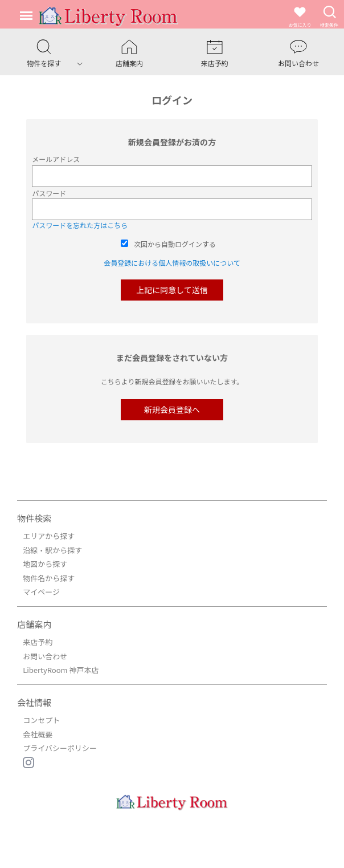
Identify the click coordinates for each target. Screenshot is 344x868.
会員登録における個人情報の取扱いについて (172, 263)
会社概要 (38, 734)
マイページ (41, 592)
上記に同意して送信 (172, 290)
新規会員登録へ (172, 409)
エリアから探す (49, 536)
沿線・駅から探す (52, 550)
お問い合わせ (45, 656)
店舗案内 (34, 624)
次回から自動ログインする (175, 244)
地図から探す (45, 564)
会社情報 (34, 702)
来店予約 (38, 642)
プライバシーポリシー (60, 748)
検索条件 (329, 16)
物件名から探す (49, 578)
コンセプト (41, 720)
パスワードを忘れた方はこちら (80, 225)
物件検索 (34, 518)
